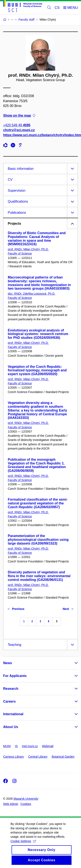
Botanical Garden (63, 757)
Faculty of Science (20, 253)
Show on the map (19, 115)
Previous (16, 609)
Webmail (48, 746)
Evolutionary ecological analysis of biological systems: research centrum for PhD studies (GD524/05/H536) (38, 334)
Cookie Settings (23, 846)
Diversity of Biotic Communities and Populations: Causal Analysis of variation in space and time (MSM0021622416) (37, 239)
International (13, 714)
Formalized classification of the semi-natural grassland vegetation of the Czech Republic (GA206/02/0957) (38, 503)
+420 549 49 (17, 125)
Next (68, 609)
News (8, 663)
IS (16, 746)
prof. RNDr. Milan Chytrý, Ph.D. (28, 249)
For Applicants (15, 676)
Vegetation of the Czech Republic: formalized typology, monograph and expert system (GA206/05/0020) (37, 370)
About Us (11, 727)
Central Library (38, 757)
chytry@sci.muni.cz (19, 130)
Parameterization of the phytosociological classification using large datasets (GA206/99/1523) (38, 540)
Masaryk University (26, 799)
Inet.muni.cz (30, 746)
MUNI (7, 746)
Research (11, 689)
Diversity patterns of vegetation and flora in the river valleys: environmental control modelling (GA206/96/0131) (39, 576)
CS (57, 8)
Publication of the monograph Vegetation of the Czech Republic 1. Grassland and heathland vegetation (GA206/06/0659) (37, 465)
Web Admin (11, 804)
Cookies (26, 804)
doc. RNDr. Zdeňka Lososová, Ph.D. (32, 294)
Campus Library (14, 757)
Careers (9, 701)
